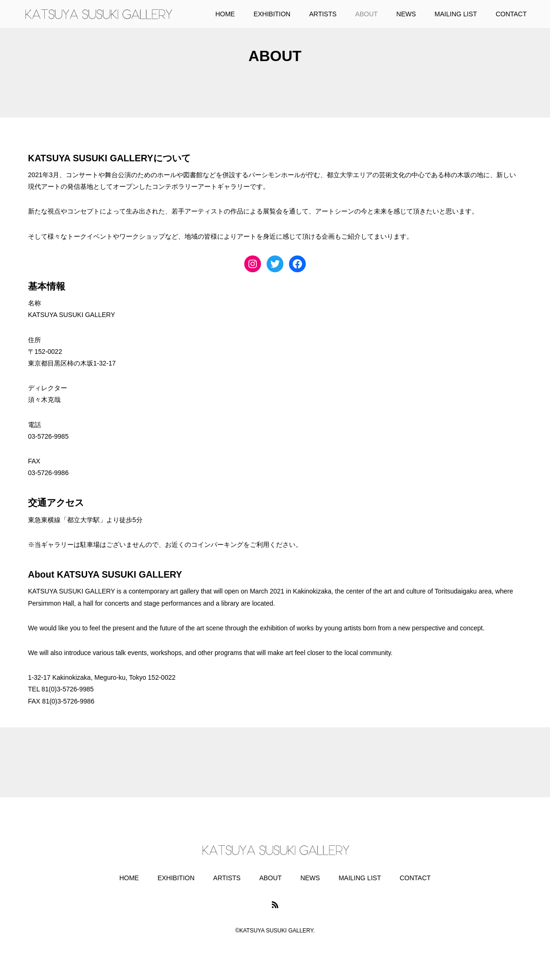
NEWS (310, 878)
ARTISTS (227, 878)
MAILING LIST (360, 878)
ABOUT (270, 878)
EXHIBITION (176, 878)
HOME (129, 878)
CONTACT (415, 878)
